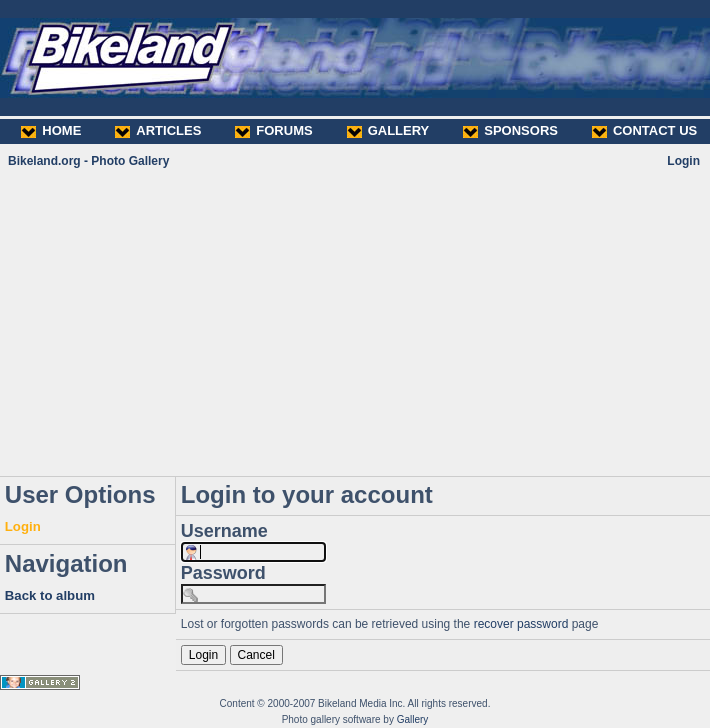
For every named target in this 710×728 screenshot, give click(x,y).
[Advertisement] (355, 322)
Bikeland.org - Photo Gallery (88, 161)
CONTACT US (644, 130)
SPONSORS (510, 130)
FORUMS (273, 130)
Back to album (50, 595)
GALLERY (388, 130)
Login (683, 161)
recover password (521, 624)
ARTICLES (158, 130)
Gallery (413, 719)
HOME (51, 130)
